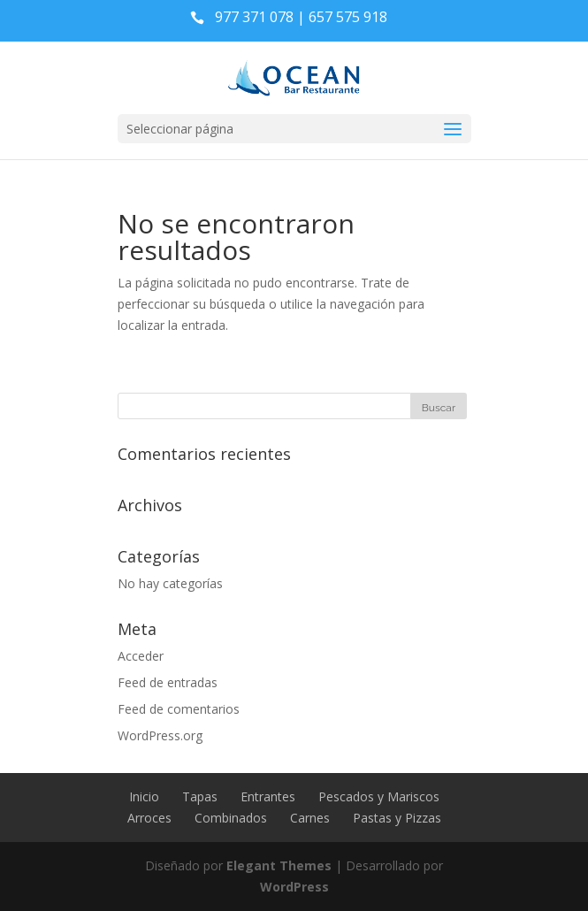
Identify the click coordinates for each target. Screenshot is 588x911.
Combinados (231, 818)
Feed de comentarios (179, 709)
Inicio (144, 796)
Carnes (310, 818)
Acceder (141, 656)
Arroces (149, 818)
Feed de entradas (168, 682)
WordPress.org (160, 735)
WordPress (294, 887)
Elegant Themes (279, 865)
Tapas (200, 796)
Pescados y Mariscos (379, 796)
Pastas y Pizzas (397, 818)
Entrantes (268, 796)
